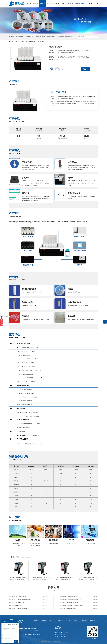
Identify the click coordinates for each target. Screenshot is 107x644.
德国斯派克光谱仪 (51, 37)
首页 (17, 41)
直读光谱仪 (43, 37)
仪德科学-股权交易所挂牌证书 (18, 597)
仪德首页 (28, 4)
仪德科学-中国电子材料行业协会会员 (70, 603)
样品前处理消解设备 (31, 41)
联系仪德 (77, 4)
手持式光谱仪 (28, 37)
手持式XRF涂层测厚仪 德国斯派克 (42, 578)
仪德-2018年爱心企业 (16, 606)
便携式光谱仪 (36, 37)
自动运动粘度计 (69, 37)
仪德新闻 (70, 4)
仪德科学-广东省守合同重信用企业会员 (21, 600)
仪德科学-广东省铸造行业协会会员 (20, 609)
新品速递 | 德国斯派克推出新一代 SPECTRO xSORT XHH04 (26, 578)
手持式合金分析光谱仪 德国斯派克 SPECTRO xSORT (70, 578)
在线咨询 (86, 69)
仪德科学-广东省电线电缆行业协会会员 (70, 600)
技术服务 (63, 4)
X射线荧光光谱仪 (19, 37)
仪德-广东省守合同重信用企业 (68, 609)
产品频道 (22, 41)
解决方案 (49, 4)
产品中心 (42, 4)
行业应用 (56, 4)
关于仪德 (35, 4)
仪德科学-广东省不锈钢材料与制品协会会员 (72, 606)
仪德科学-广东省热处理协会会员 (69, 597)
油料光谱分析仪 (60, 37)
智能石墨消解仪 (41, 41)
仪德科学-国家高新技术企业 (18, 603)
